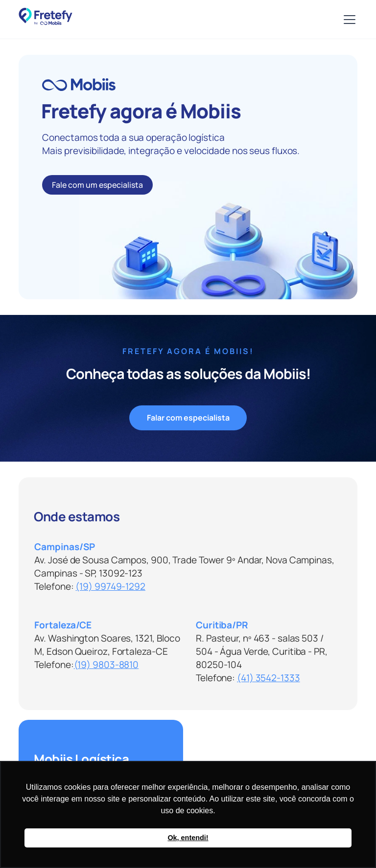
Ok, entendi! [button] (188, 838)
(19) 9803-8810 (106, 665)
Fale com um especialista (97, 185)
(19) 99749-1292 (110, 586)
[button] (348, 20)
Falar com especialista (188, 418)
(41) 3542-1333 (269, 678)
